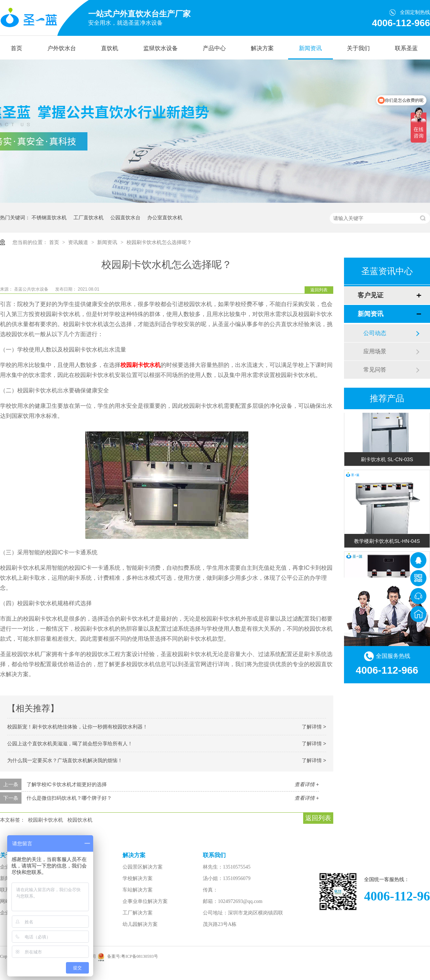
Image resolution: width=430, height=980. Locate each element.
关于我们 (358, 48)
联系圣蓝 (406, 48)
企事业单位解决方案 (145, 901)
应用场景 (375, 351)
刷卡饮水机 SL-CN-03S (387, 460)
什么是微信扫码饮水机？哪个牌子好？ (69, 798)
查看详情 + (307, 784)
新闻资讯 (310, 48)
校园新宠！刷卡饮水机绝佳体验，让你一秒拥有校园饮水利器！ (77, 727)
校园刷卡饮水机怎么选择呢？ (159, 242)
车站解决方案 (138, 890)
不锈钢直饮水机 (49, 217)
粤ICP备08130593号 (140, 956)
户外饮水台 (62, 48)
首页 (16, 48)
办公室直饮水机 (165, 217)
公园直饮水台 (125, 217)
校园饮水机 (80, 820)
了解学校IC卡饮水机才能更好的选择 (67, 784)
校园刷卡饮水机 (140, 365)
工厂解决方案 (138, 913)
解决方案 (262, 48)
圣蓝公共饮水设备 (32, 289)
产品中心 (214, 48)
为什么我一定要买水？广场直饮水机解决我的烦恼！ (65, 760)
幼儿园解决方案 (140, 924)
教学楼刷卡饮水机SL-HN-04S (387, 542)
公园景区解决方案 (143, 867)
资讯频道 (79, 242)
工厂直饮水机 (89, 217)
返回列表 (319, 290)
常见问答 (375, 370)
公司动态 (375, 333)
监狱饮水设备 (161, 48)
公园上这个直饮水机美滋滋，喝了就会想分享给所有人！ (70, 744)
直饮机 (110, 48)
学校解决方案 (138, 878)
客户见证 (371, 295)
